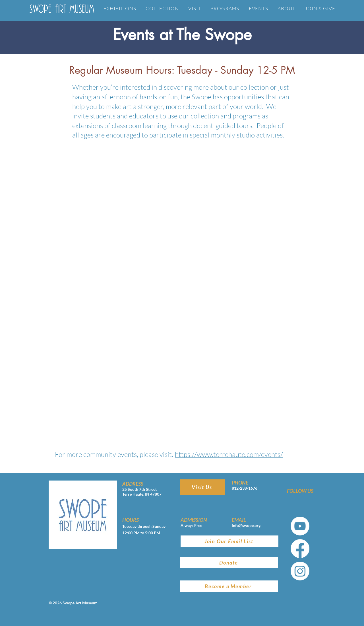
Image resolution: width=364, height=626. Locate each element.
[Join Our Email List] (229, 541)
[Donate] (229, 563)
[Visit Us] (202, 487)
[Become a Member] (229, 586)
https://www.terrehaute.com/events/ (229, 454)
